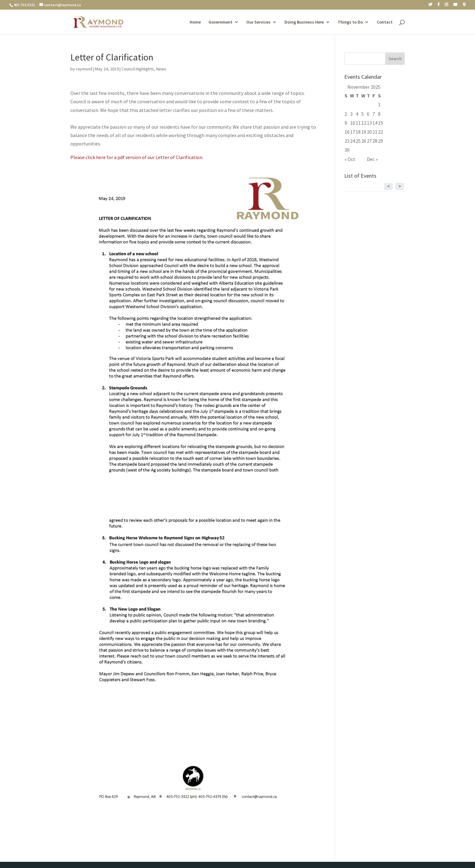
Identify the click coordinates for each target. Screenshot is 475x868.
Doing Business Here (304, 22)
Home (195, 22)
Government (220, 22)
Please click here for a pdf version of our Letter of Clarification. (137, 157)
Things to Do (350, 22)
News (161, 69)
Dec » (372, 159)
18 (358, 132)
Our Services (258, 22)
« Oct (350, 159)
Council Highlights (138, 69)
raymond (84, 69)
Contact (385, 22)
